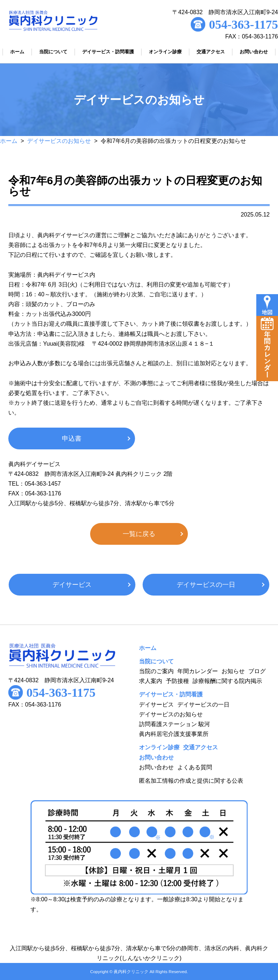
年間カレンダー (198, 671)
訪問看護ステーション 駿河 (174, 724)
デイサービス (72, 585)
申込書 (72, 438)
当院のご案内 (156, 671)
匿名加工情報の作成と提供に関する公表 (191, 781)
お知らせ (233, 671)
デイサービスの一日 (206, 585)
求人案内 (151, 681)
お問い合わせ (156, 767)
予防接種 (177, 681)
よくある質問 (195, 767)
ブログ (257, 671)
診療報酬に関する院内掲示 (227, 681)
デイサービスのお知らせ (59, 141)
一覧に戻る (139, 534)
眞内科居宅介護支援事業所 (174, 734)
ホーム (9, 141)
